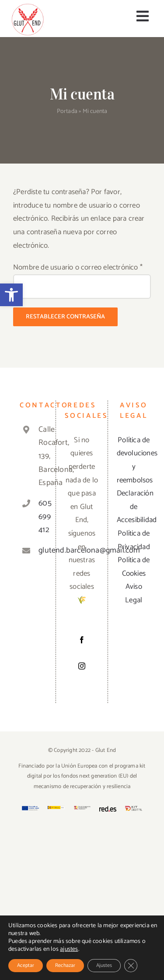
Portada (67, 111)
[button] (11, 295)
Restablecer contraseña (65, 317)
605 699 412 (39, 517)
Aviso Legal (134, 593)
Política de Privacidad (134, 540)
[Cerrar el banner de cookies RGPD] (131, 966)
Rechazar (65, 965)
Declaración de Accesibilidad (134, 507)
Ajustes (104, 965)
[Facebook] (82, 640)
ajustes (69, 949)
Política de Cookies (134, 567)
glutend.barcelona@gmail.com (39, 550)
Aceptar (26, 965)
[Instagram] (82, 666)
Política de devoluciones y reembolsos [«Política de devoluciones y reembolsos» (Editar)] (134, 460)
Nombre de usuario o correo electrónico (78, 267)
